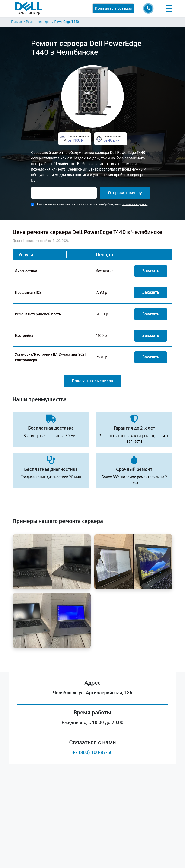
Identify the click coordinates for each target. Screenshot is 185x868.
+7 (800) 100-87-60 (92, 752)
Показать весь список (93, 381)
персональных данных (135, 204)
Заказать (151, 271)
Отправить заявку (125, 193)
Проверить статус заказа (113, 8)
